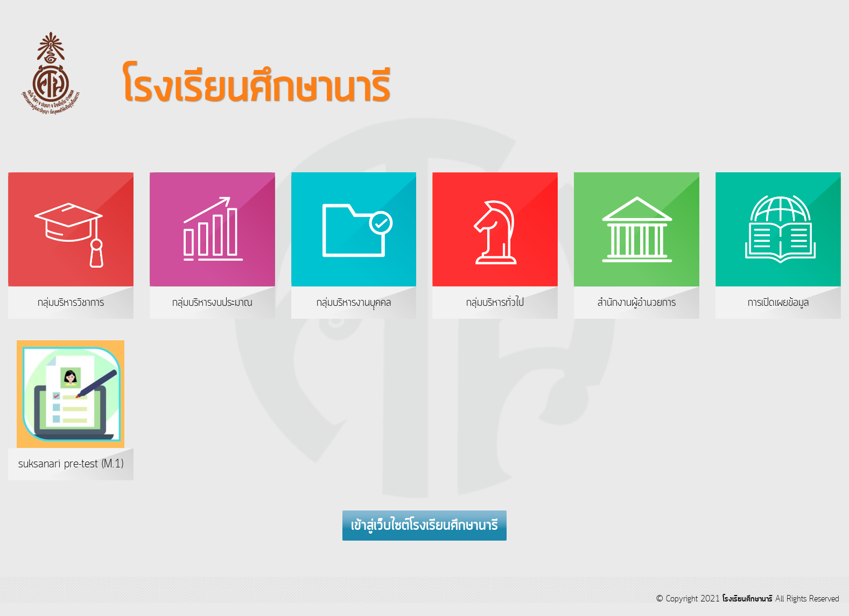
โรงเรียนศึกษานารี (748, 599)
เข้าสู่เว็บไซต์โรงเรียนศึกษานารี (424, 526)
